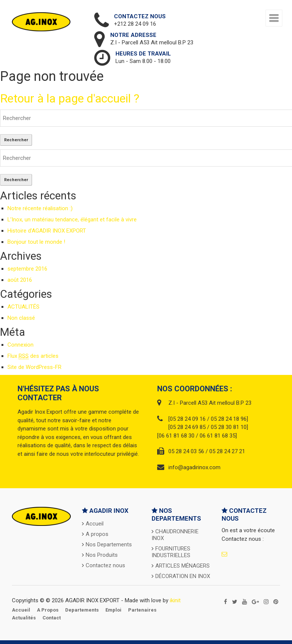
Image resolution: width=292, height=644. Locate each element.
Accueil (95, 524)
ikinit (175, 600)
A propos (97, 534)
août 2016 (20, 280)
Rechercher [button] (16, 140)
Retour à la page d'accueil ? (70, 98)
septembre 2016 (27, 269)
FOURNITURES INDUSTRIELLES (171, 552)
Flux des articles (33, 356)
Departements (82, 610)
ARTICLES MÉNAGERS (182, 566)
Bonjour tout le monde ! (36, 242)
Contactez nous (105, 565)
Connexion (20, 345)
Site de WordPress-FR (34, 367)
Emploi (113, 610)
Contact (52, 618)
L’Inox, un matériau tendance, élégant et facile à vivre (72, 220)
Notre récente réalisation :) (40, 208)
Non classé (21, 318)
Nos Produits (102, 555)
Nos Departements (109, 544)
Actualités (24, 618)
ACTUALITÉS (23, 307)
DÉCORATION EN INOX (183, 576)
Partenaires (142, 610)
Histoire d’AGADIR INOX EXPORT (47, 231)
